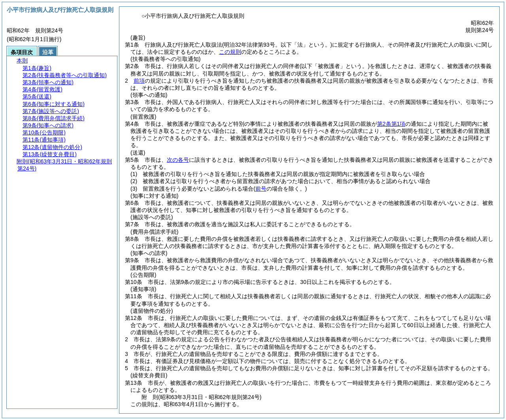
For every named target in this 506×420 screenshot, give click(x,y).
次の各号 (178, 160)
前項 (139, 81)
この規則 (230, 52)
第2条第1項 (391, 124)
